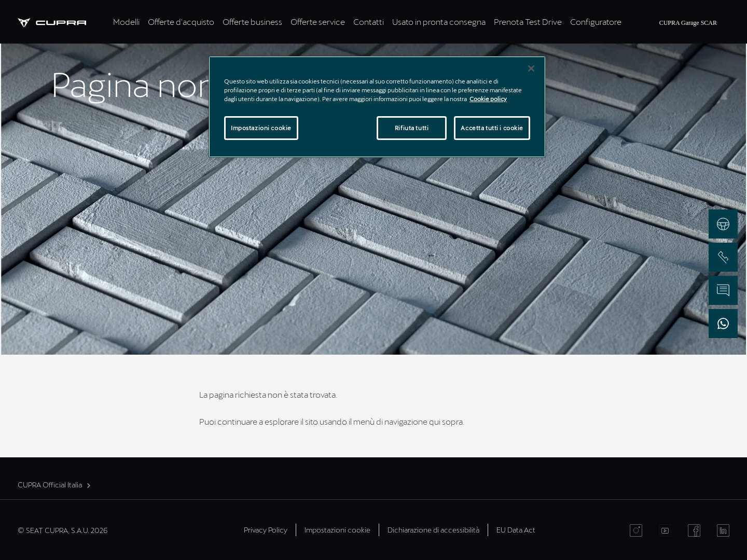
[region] (377, 107)
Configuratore (596, 22)
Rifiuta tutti (412, 128)
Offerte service (318, 22)
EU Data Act (516, 530)
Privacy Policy (266, 530)
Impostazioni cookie (337, 530)
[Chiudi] (531, 68)
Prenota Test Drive (528, 22)
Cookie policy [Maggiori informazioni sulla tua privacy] (488, 99)
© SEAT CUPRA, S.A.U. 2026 (63, 530)
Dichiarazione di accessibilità (433, 530)
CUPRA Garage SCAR (688, 23)
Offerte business (252, 22)
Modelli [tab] (126, 22)
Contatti (369, 22)
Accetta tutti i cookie (492, 128)
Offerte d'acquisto (181, 22)
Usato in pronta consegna (439, 22)
